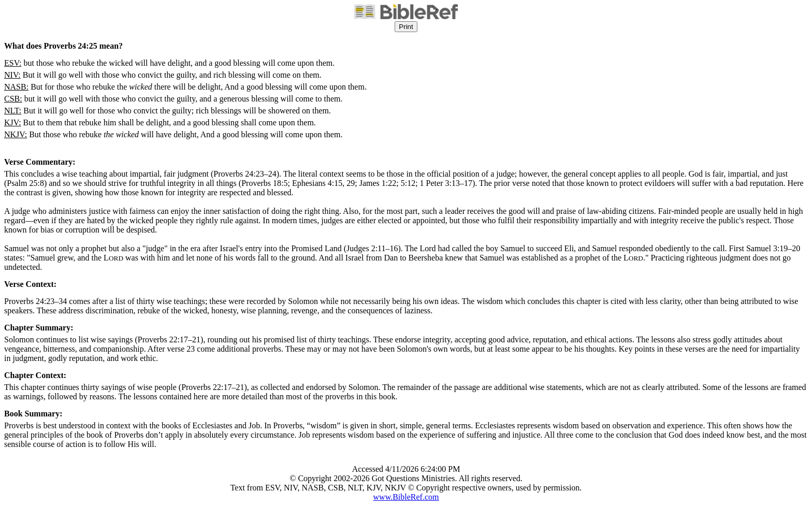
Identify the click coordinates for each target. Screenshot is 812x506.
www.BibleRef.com (406, 497)
